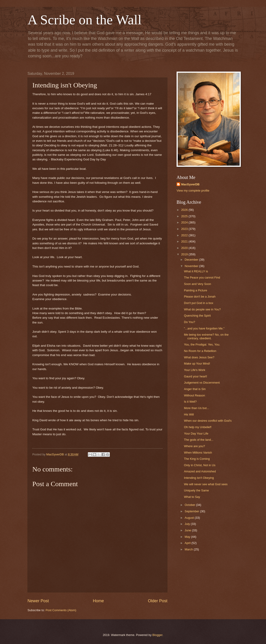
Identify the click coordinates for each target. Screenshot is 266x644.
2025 (185, 216)
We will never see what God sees (206, 484)
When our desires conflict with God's (208, 421)
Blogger (158, 635)
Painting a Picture (195, 290)
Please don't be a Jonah (200, 297)
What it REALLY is (196, 271)
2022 (185, 235)
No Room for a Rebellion (200, 351)
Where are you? (194, 446)
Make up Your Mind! (197, 364)
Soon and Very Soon (197, 284)
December (192, 260)
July (188, 524)
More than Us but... (197, 408)
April (188, 543)
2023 (185, 229)
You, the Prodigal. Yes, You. (202, 344)
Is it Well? (190, 402)
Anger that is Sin (195, 389)
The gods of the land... (199, 440)
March (189, 549)
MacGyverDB (190, 184)
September (192, 511)
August (190, 518)
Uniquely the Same (196, 490)
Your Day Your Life (196, 434)
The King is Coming (197, 459)
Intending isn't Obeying (199, 478)
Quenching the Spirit (197, 316)
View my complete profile (193, 191)
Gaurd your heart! (195, 376)
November (192, 266)
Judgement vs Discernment (202, 383)
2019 (185, 254)
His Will (189, 414)
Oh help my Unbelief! (198, 427)
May (188, 537)
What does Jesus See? (199, 357)
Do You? (190, 322)
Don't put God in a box (199, 303)
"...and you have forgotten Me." (204, 328)
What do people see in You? (202, 309)
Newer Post (38, 601)
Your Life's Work (195, 370)
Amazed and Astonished (200, 471)
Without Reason (194, 395)
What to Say (192, 497)
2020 (185, 248)
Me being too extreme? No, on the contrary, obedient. (206, 336)
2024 (185, 222)
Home (98, 601)
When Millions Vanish (198, 453)
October (190, 505)
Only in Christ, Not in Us (200, 465)
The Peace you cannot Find (202, 277)
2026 (185, 210)
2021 (185, 241)
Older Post (158, 601)
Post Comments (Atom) (61, 610)
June (188, 530)
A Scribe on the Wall (85, 20)
